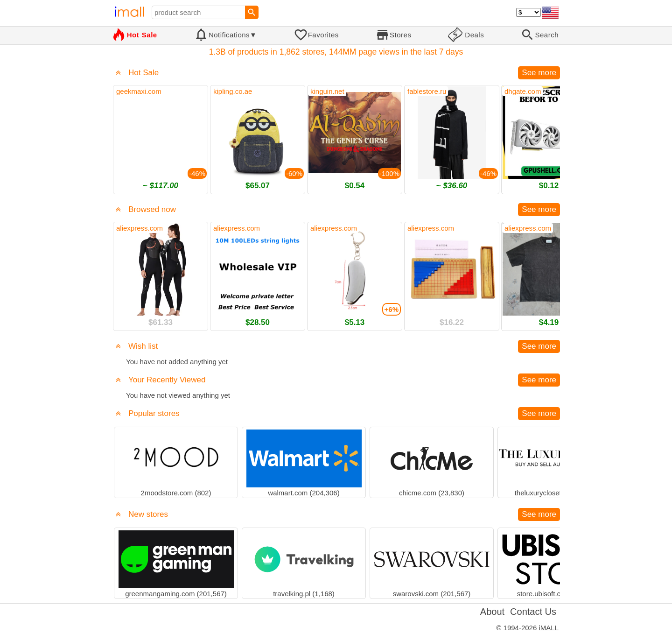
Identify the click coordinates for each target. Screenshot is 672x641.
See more (539, 73)
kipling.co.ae (233, 91)
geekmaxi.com (139, 91)
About (492, 612)
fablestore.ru (427, 91)
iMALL (549, 628)
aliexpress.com (140, 228)
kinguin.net (327, 91)
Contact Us (533, 612)
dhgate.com (523, 91)
